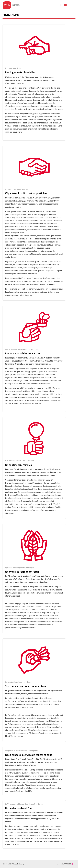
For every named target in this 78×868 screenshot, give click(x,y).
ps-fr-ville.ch (13, 5)
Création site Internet (65, 864)
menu (74, 5)
